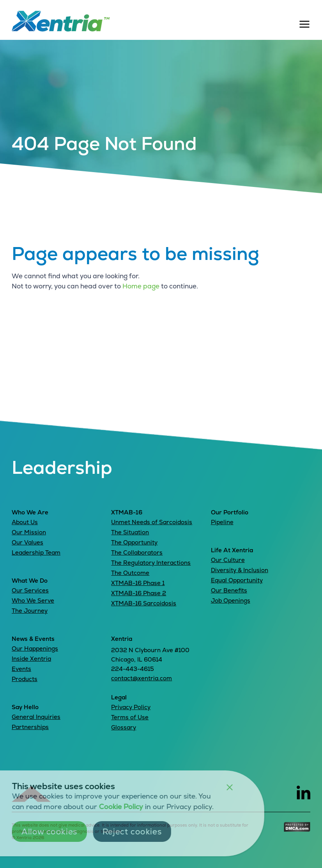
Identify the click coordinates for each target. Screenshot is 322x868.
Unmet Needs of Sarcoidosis (152, 522)
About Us (25, 522)
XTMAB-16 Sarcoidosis (144, 603)
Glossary (124, 727)
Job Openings (231, 600)
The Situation (130, 532)
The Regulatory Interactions (151, 563)
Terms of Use (130, 717)
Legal (119, 697)
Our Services (30, 590)
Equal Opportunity (237, 580)
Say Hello (25, 707)
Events (21, 669)
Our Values (27, 542)
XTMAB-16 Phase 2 (139, 593)
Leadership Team (36, 552)
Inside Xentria (31, 659)
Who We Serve (33, 600)
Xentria (122, 639)
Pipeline (222, 522)
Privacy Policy (131, 707)
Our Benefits (229, 590)
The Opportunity (134, 542)
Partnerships (30, 727)
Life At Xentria (232, 550)
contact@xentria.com (142, 678)
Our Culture (228, 560)
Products (25, 679)
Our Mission (29, 532)
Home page (141, 286)
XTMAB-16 (127, 512)
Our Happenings (35, 648)
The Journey (30, 611)
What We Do (30, 581)
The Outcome (130, 573)
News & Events (33, 639)
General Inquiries (36, 717)
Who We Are (30, 512)
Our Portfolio (230, 512)
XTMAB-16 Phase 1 (138, 583)
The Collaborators (137, 552)
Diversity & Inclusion (240, 570)
